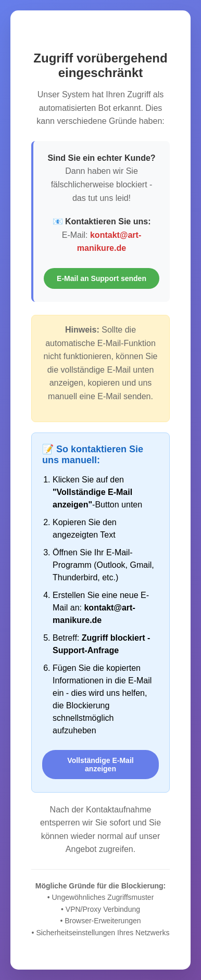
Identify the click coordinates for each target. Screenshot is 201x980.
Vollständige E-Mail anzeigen (100, 765)
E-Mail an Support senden (102, 278)
